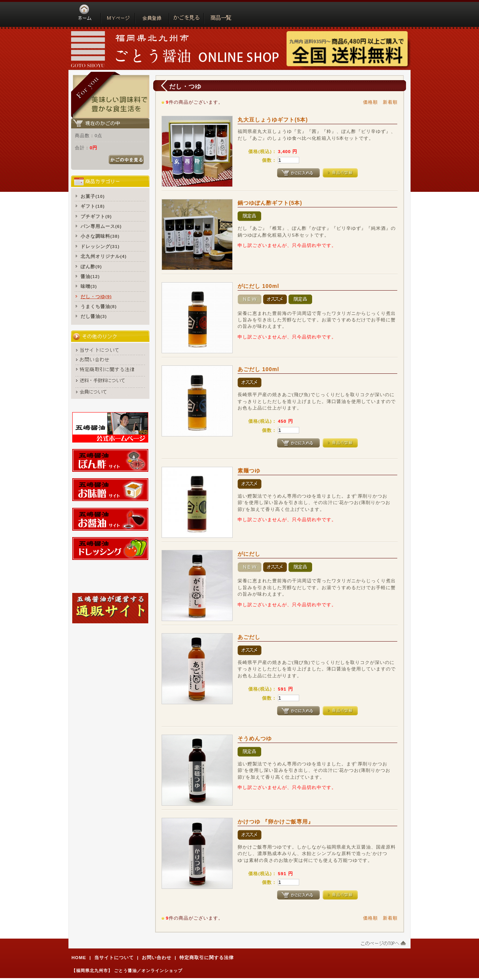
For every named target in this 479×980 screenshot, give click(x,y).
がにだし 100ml (258, 286)
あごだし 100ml (258, 369)
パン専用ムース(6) (101, 226)
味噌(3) (89, 286)
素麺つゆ (249, 471)
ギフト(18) (93, 206)
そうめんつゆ (255, 738)
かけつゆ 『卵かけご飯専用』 (276, 822)
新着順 (390, 102)
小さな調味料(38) (100, 236)
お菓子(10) (93, 196)
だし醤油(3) (94, 316)
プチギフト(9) (96, 216)
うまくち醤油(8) (99, 306)
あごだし (249, 637)
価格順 (370, 102)
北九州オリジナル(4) (104, 256)
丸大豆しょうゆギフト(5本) (273, 120)
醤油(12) (90, 276)
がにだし (249, 554)
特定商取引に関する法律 (207, 957)
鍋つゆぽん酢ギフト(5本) (270, 203)
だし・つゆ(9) (96, 296)
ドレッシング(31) (100, 246)
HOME (79, 957)
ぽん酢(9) (91, 266)
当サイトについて (114, 957)
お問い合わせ (157, 957)
